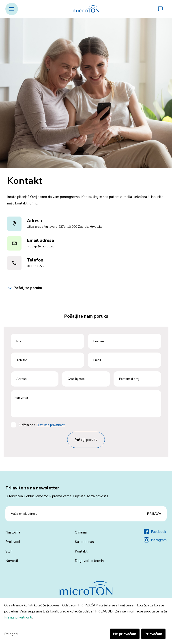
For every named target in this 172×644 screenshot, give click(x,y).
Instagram (155, 540)
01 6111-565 (36, 266)
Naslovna (13, 532)
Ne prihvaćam (125, 634)
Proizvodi (13, 542)
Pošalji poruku (86, 440)
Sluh (9, 551)
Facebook (155, 532)
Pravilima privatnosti (51, 425)
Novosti (12, 561)
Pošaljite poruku (25, 288)
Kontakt (81, 551)
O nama (81, 532)
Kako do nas (84, 542)
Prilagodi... (12, 634)
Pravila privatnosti (18, 617)
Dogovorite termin (89, 561)
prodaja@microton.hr (42, 246)
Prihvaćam (153, 634)
